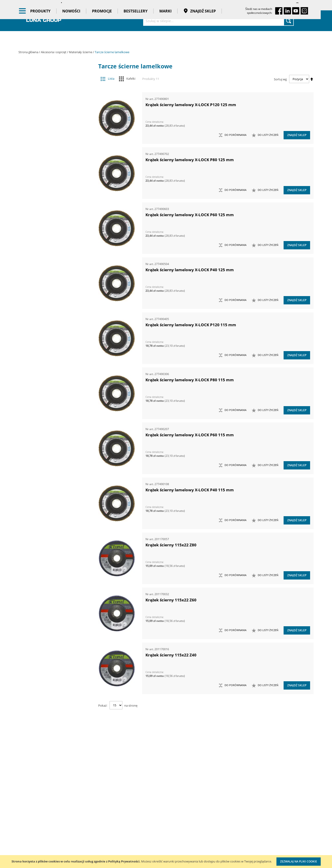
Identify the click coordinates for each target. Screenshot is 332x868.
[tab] (22, 74)
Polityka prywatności (151, 824)
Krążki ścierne (55, 156)
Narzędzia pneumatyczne (56, 333)
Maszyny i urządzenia (56, 315)
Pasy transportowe (56, 445)
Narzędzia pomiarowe (56, 342)
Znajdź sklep (205, 39)
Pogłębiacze (52, 274)
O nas (23, 796)
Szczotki (55, 210)
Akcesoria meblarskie (52, 92)
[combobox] (218, 21)
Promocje (107, 39)
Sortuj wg (280, 79)
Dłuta (52, 110)
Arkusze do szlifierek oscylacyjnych (55, 183)
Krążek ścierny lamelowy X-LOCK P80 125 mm (190, 160)
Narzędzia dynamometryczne (56, 324)
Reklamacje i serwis (150, 843)
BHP (56, 400)
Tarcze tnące (52, 292)
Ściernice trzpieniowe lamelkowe (55, 165)
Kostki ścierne (55, 237)
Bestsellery (141, 39)
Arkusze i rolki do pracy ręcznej (55, 174)
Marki (171, 39)
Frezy (52, 119)
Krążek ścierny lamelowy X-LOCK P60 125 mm (190, 215)
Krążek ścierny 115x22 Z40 (171, 655)
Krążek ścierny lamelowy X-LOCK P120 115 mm (191, 325)
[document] (166, 862)
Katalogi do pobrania (151, 805)
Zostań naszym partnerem (39, 815)
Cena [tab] (35, 481)
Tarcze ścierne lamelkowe (55, 201)
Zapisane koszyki (275, 5)
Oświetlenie (56, 369)
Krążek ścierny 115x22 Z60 (171, 600)
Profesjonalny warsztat (153, 834)
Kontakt (77, 796)
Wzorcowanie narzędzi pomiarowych (205, 838)
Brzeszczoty (52, 101)
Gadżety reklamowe (56, 436)
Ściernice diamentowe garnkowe (55, 219)
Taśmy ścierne (55, 192)
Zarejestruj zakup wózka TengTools (207, 800)
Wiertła (52, 301)
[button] (265, 135)
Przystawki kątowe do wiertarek (52, 283)
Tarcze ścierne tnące (55, 256)
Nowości (77, 39)
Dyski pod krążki (55, 247)
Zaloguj (308, 5)
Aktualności (27, 805)
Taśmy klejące (56, 454)
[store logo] (44, 20)
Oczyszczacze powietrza (56, 360)
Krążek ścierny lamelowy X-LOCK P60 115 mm (190, 435)
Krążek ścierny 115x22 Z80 (171, 545)
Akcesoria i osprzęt (54, 52)
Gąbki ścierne (55, 229)
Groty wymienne (52, 128)
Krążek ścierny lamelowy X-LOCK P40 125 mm (190, 270)
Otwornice (52, 265)
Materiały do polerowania (52, 137)
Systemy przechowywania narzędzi (56, 389)
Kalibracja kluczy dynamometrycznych (204, 819)
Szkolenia (78, 805)
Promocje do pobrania (152, 815)
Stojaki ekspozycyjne (56, 378)
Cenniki (141, 796)
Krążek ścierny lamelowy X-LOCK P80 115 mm (190, 380)
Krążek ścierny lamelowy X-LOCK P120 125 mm (191, 105)
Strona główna (29, 52)
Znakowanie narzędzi (204, 852)
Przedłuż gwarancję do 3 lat (157, 852)
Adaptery (52, 83)
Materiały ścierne (81, 52)
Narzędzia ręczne (56, 351)
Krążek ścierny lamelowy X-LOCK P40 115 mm (190, 490)
